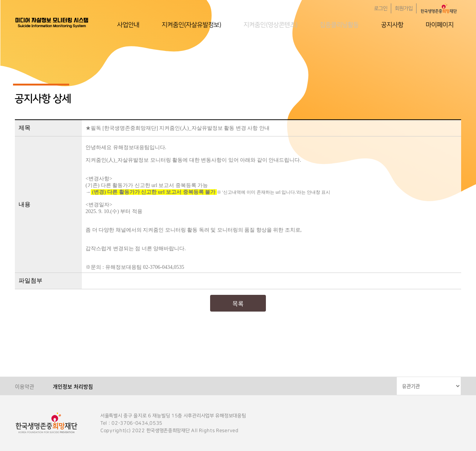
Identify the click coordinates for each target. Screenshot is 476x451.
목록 (238, 303)
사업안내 (128, 25)
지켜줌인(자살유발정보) (192, 25)
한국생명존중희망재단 (52, 22)
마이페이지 (440, 25)
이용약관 (25, 386)
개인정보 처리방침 (73, 386)
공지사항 (392, 25)
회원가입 (404, 9)
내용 (25, 204)
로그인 (381, 9)
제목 (25, 128)
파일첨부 (30, 281)
